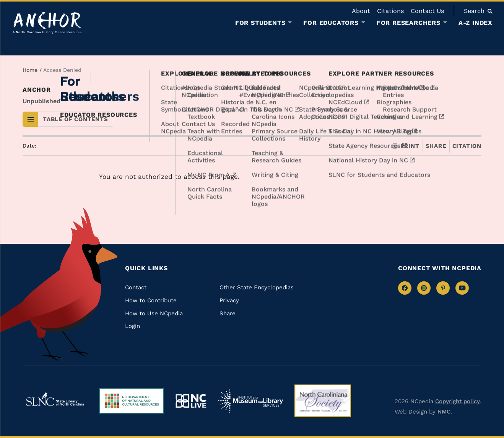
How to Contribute (151, 300)
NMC (444, 412)
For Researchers (409, 23)
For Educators (331, 23)
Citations (390, 11)
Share (436, 146)
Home (30, 70)
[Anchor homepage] (47, 23)
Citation (467, 146)
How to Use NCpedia (154, 313)
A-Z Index (476, 23)
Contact (136, 287)
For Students (260, 23)
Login (133, 326)
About (361, 11)
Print (406, 146)
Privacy (229, 300)
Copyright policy (458, 401)
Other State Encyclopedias (257, 287)
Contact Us (427, 11)
